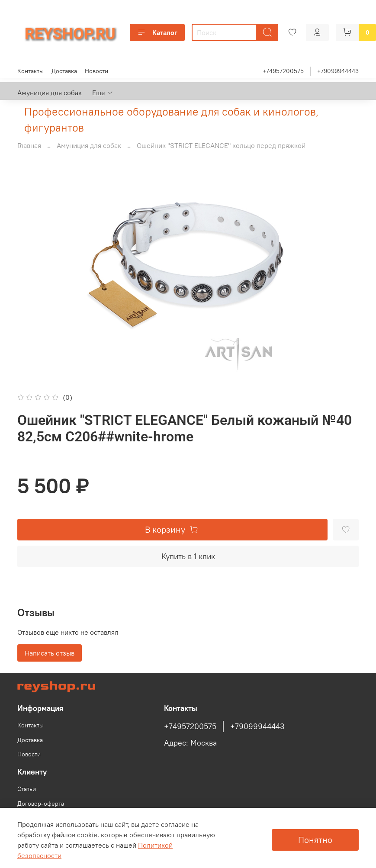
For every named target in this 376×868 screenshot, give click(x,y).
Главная (29, 145)
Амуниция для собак (50, 93)
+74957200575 (283, 71)
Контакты (31, 71)
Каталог (157, 32)
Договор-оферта (41, 804)
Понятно (315, 840)
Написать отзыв (50, 653)
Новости (96, 71)
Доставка (64, 71)
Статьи (27, 789)
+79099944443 (338, 71)
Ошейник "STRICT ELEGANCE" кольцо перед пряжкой (221, 145)
